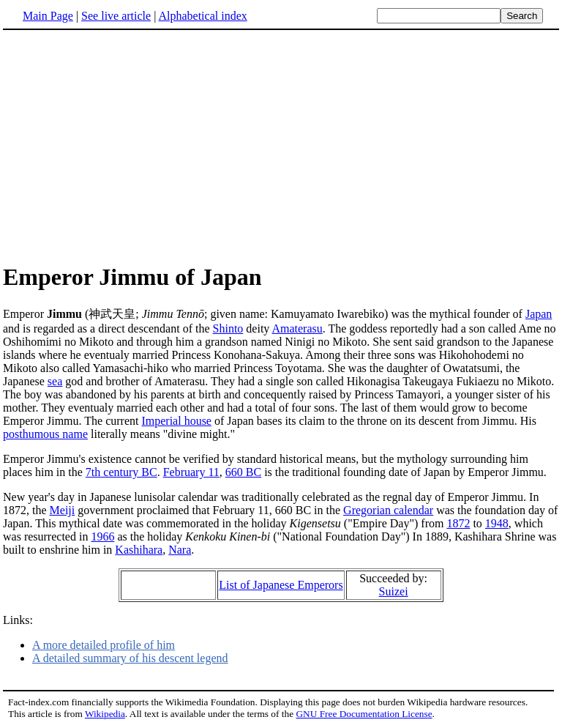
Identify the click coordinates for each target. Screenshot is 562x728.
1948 (497, 523)
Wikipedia (105, 714)
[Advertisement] (126, 146)
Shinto (228, 328)
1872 (458, 523)
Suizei (394, 591)
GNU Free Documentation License (364, 714)
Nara (180, 550)
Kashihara (139, 550)
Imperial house (176, 421)
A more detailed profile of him (104, 645)
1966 (102, 536)
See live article (116, 16)
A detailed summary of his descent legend (130, 658)
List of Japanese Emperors (281, 585)
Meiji (63, 510)
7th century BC (121, 472)
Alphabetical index (202, 16)
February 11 (191, 472)
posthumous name (45, 434)
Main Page (48, 16)
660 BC (243, 472)
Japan (539, 314)
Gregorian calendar (388, 510)
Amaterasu (297, 328)
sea (55, 381)
